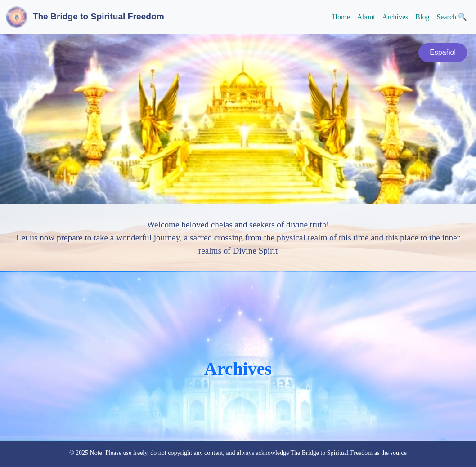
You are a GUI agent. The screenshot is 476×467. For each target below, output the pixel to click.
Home (341, 17)
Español (443, 52)
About (366, 17)
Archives (395, 17)
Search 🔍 (452, 17)
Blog (422, 17)
